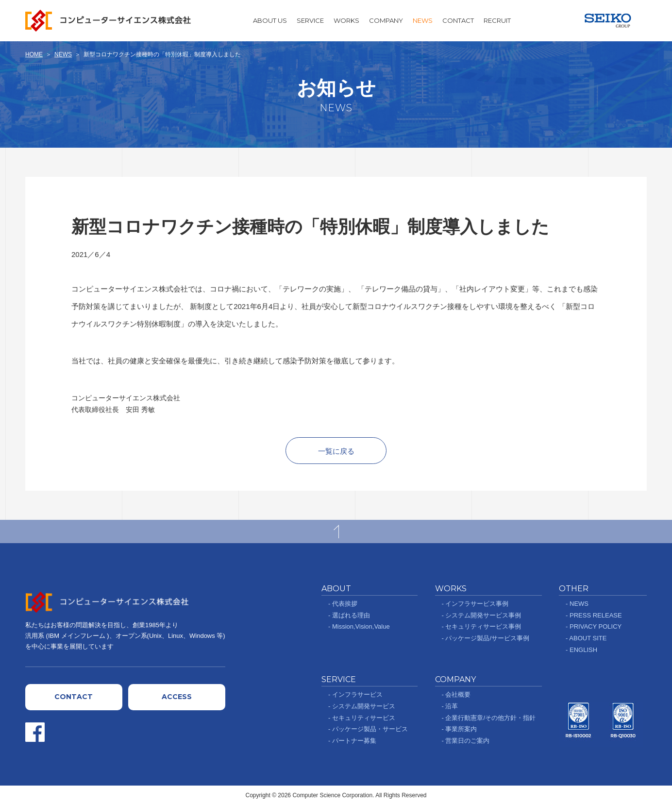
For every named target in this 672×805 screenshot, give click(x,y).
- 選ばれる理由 (349, 615)
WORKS (346, 20)
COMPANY (386, 20)
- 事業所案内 (460, 729)
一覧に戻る (336, 451)
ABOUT (336, 589)
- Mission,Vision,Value (359, 626)
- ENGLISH (581, 650)
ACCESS (177, 697)
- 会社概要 (456, 694)
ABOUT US (270, 20)
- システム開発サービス (362, 706)
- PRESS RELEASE (594, 615)
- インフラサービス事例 (475, 604)
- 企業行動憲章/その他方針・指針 (489, 718)
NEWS (423, 20)
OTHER (574, 589)
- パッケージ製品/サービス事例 (486, 638)
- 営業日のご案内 (466, 741)
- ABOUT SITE (586, 638)
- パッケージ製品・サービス (368, 729)
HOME (34, 54)
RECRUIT (497, 20)
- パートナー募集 (352, 741)
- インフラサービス (355, 694)
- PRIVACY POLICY (594, 626)
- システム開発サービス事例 (482, 615)
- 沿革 (450, 706)
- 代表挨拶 (343, 604)
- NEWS (577, 604)
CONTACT (458, 20)
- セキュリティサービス (362, 718)
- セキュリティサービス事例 (482, 626)
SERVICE (310, 20)
